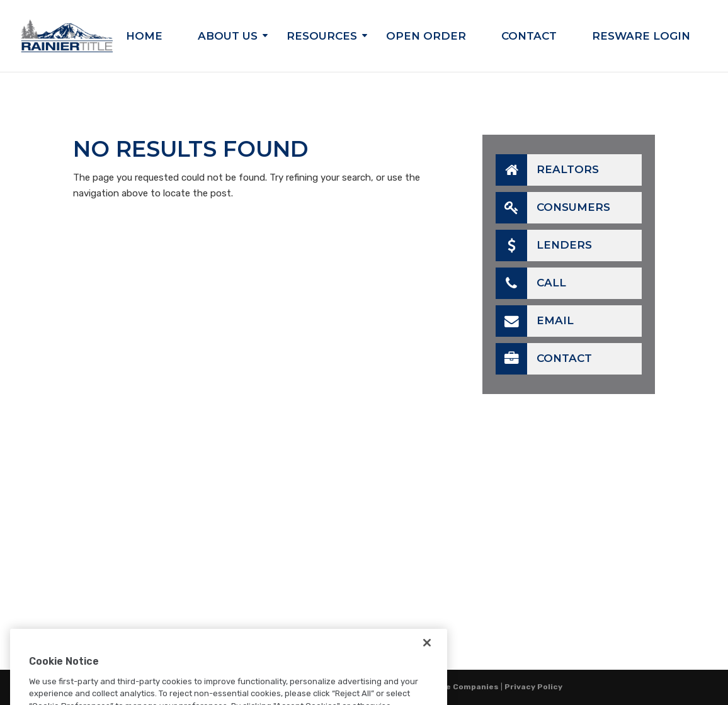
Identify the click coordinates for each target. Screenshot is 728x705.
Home (144, 37)
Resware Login (641, 37)
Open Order (426, 37)
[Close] (427, 658)
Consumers (553, 208)
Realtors (547, 170)
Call (531, 283)
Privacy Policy (533, 687)
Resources (322, 37)
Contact (529, 37)
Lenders (544, 245)
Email (535, 321)
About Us (228, 37)
